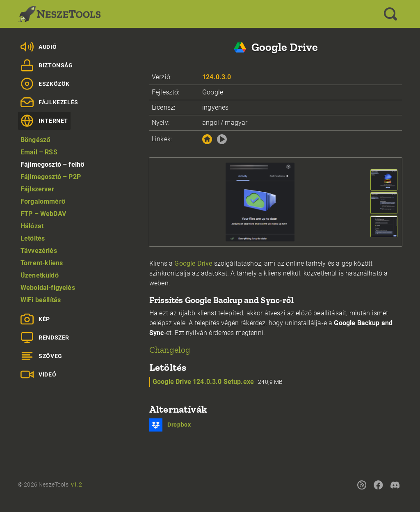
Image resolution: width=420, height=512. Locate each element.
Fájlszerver (37, 189)
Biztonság (47, 65)
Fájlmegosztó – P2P (51, 177)
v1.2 (77, 484)
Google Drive (193, 263)
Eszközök (45, 84)
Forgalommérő (43, 201)
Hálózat (32, 226)
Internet (44, 121)
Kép (35, 319)
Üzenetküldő (40, 275)
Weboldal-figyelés (48, 288)
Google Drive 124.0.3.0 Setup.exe (203, 382)
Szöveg (41, 356)
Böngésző (35, 140)
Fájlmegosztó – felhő (52, 164)
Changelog (170, 350)
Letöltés (33, 238)
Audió (39, 47)
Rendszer (45, 338)
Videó (38, 374)
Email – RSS (39, 152)
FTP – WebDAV (43, 214)
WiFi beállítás (41, 300)
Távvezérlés (39, 251)
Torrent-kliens (42, 263)
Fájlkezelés (49, 102)
